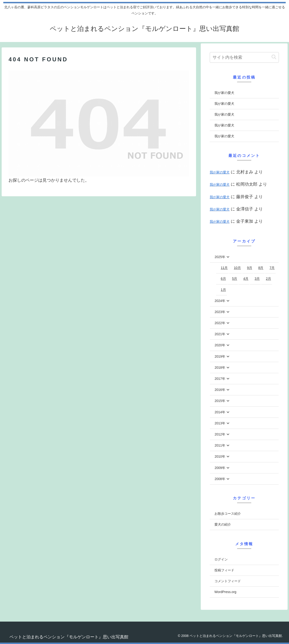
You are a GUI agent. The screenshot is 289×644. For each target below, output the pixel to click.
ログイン (221, 559)
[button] (274, 57)
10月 (237, 268)
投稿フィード (224, 570)
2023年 (220, 312)
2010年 (220, 456)
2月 (268, 279)
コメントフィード (228, 581)
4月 (246, 279)
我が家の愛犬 (224, 93)
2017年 (220, 379)
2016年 (220, 390)
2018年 (220, 368)
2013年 (220, 423)
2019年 (220, 356)
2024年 (220, 301)
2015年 (220, 401)
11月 (224, 268)
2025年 (220, 257)
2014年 (220, 412)
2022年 (220, 323)
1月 (223, 290)
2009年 (220, 468)
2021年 (220, 334)
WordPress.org (225, 592)
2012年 (220, 434)
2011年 (220, 445)
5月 (235, 279)
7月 (272, 268)
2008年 (220, 479)
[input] (244, 57)
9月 (250, 268)
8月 (261, 268)
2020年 (220, 345)
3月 (257, 279)
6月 (223, 279)
